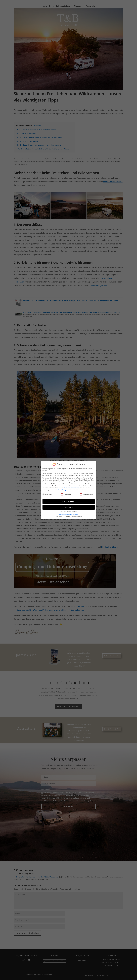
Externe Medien (87, 494)
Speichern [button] (69, 507)
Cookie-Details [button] (59, 516)
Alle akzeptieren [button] (68, 501)
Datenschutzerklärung (72, 488)
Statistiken (66, 494)
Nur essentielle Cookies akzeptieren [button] (69, 512)
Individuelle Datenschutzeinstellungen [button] (68, 514)
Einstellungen (63, 489)
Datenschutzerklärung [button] (69, 516)
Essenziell (47, 494)
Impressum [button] (79, 516)
